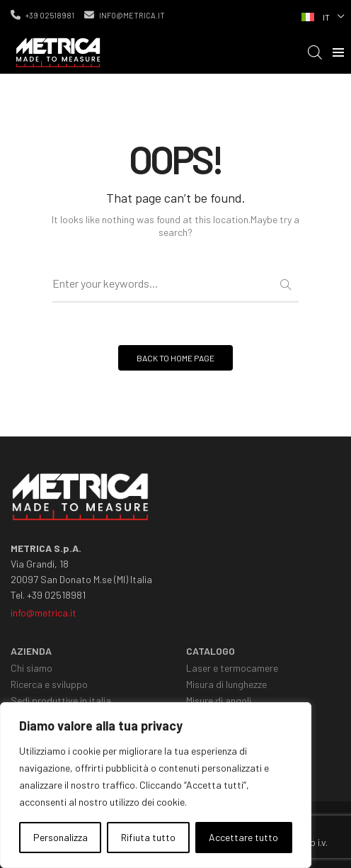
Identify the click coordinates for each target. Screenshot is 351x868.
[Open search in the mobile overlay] (315, 52)
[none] (321, 16)
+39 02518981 (42, 15)
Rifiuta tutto (148, 837)
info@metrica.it (125, 15)
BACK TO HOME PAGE (175, 358)
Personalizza (61, 837)
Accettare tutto (243, 837)
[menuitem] (321, 16)
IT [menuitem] (326, 17)
